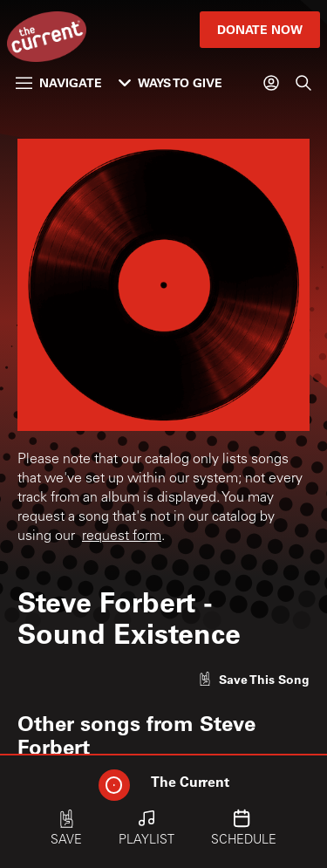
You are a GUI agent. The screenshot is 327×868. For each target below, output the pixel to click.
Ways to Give (170, 82)
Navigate (59, 82)
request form (122, 537)
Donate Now (260, 29)
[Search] (303, 83)
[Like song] (254, 679)
